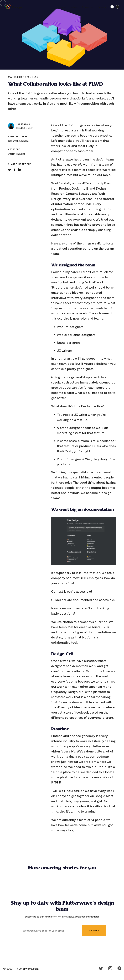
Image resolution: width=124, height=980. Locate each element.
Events (102, 7)
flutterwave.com (28, 969)
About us (88, 7)
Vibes (74, 7)
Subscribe (94, 931)
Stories (62, 7)
